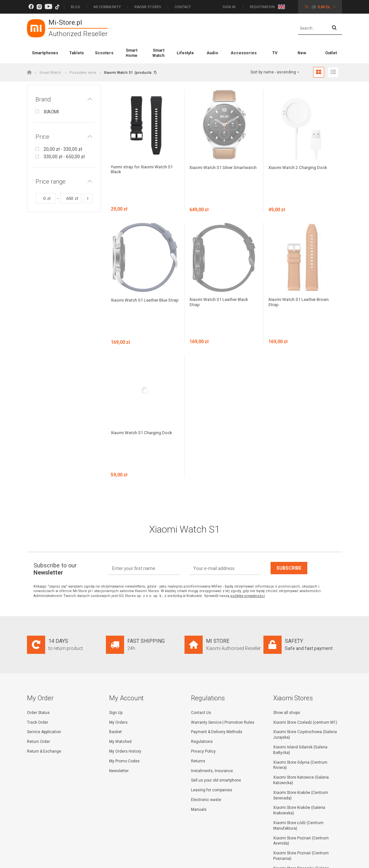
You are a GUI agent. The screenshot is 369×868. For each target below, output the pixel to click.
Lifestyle (185, 53)
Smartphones (45, 53)
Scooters (104, 53)
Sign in (229, 7)
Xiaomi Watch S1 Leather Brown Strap (301, 274)
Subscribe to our (55, 480)
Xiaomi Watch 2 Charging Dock (299, 167)
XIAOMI (51, 112)
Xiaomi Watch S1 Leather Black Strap (221, 274)
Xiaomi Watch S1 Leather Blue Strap (142, 274)
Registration (262, 7)
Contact (183, 7)
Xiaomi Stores (148, 7)
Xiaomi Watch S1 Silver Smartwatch (213, 170)
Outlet (331, 53)
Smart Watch (158, 53)
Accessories (244, 53)
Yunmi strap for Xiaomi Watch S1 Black (145, 170)
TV (275, 53)
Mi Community (107, 7)
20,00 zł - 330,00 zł (63, 149)
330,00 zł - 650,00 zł (64, 157)
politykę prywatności (248, 507)
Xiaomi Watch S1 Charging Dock (143, 377)
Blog (76, 7)
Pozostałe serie (83, 73)
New (302, 53)
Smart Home (132, 53)
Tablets (76, 53)
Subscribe (289, 479)
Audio (212, 53)
